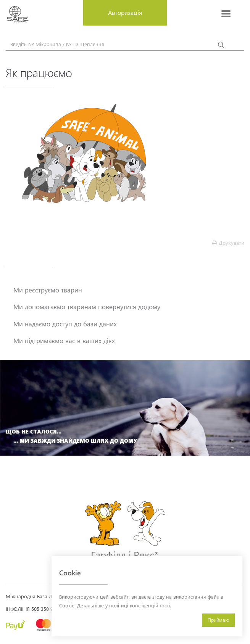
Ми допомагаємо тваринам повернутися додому (87, 307)
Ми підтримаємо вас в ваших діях (64, 340)
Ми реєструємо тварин (48, 290)
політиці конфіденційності (140, 605)
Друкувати (228, 243)
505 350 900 (45, 609)
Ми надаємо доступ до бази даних (65, 324)
